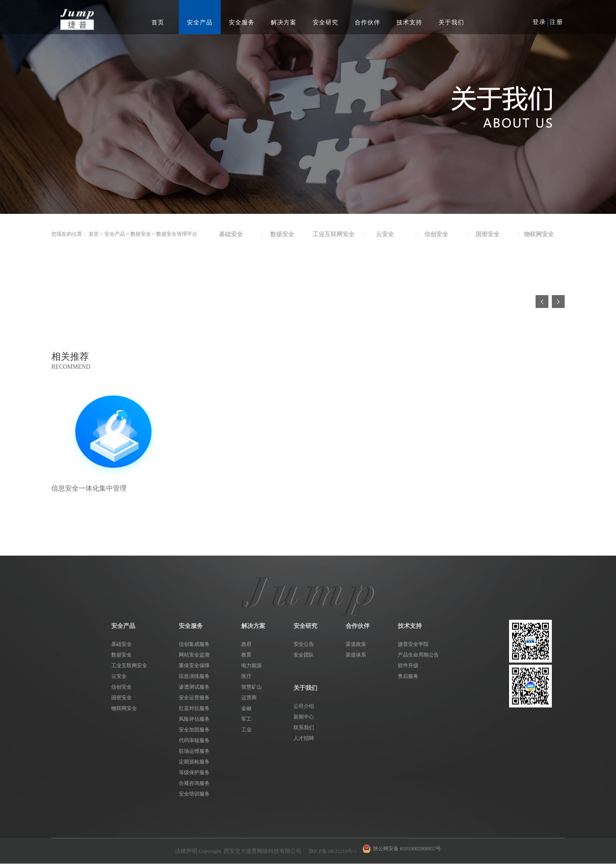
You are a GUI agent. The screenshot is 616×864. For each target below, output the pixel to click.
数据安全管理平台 (177, 234)
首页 (158, 22)
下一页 (558, 302)
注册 (557, 22)
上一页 (542, 302)
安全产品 (115, 234)
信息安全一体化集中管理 (89, 488)
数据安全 (141, 234)
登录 (539, 22)
